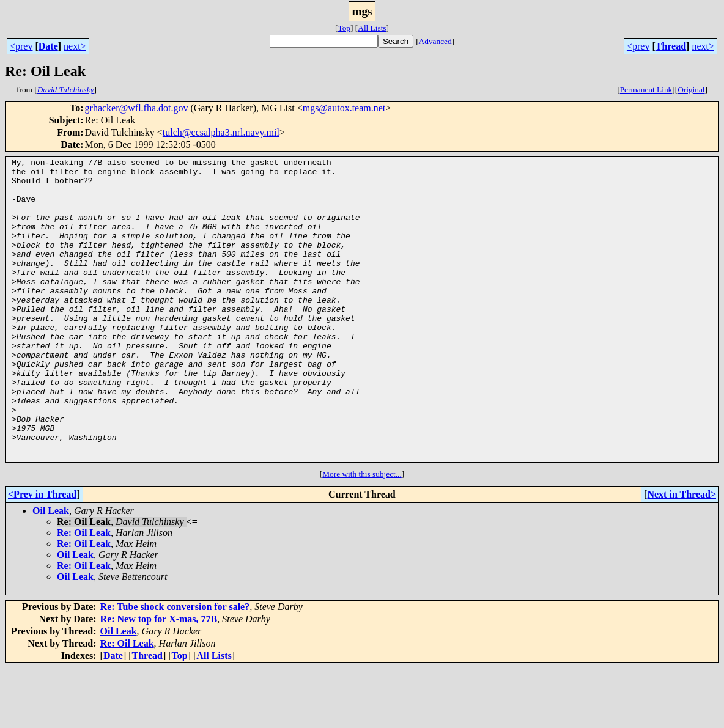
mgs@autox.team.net (344, 108)
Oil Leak (51, 571)
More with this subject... (362, 535)
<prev (21, 46)
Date (48, 46)
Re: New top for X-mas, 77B (159, 679)
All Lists (372, 28)
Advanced (435, 41)
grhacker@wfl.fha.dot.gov (137, 108)
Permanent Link (646, 90)
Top (344, 28)
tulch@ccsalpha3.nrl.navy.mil (221, 132)
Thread (671, 46)
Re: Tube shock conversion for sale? (175, 667)
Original (691, 90)
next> (75, 46)
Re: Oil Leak (84, 593)
